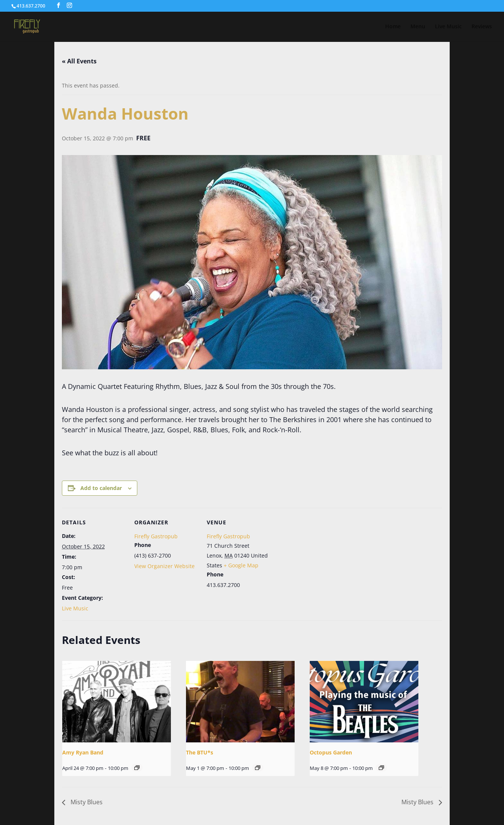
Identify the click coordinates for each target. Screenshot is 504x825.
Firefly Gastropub (156, 536)
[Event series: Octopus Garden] (381, 768)
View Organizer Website (164, 566)
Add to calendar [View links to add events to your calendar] (101, 488)
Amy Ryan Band (83, 752)
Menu (418, 27)
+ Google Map (241, 565)
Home (393, 27)
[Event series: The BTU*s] (258, 768)
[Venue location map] (319, 560)
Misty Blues (86, 802)
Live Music (448, 27)
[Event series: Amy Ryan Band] (137, 768)
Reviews (482, 27)
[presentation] (117, 702)
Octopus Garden (331, 752)
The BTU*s (200, 752)
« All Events (79, 61)
